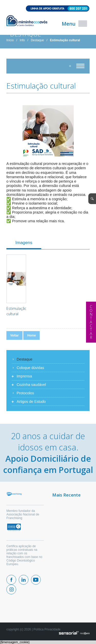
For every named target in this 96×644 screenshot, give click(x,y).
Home (31, 335)
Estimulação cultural (65, 40)
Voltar (14, 335)
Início (10, 40)
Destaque (37, 40)
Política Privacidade (47, 629)
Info (22, 40)
